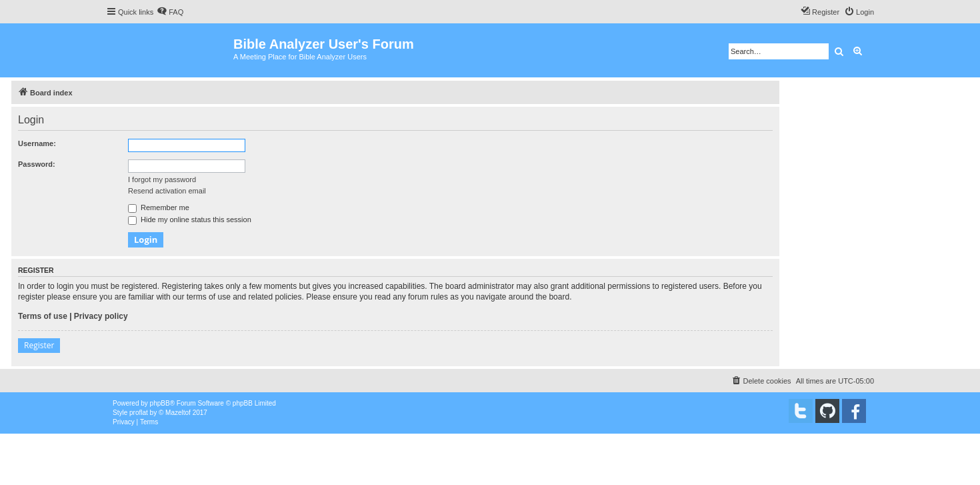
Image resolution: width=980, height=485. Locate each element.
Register (39, 345)
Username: (37, 143)
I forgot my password (162, 179)
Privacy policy (101, 316)
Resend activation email (167, 191)
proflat (139, 413)
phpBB (160, 403)
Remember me (159, 207)
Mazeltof (178, 413)
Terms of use (43, 316)
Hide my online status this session (190, 219)
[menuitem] (170, 12)
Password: (37, 164)
